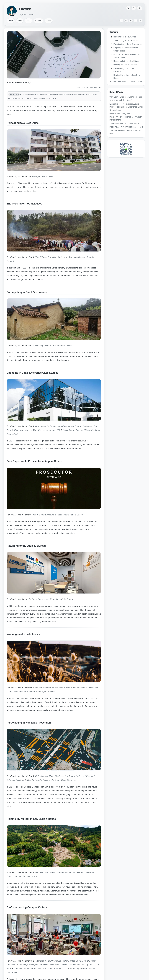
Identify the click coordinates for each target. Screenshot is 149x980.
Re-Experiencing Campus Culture (128, 82)
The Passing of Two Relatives (126, 41)
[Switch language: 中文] (128, 8)
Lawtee (25, 9)
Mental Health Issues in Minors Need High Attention (31, 692)
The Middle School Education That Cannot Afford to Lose (41, 969)
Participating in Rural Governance (128, 44)
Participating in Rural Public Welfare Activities (53, 346)
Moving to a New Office (43, 177)
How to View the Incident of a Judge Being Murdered (52, 780)
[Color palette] (134, 8)
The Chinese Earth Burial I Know (50, 257)
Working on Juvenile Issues (125, 65)
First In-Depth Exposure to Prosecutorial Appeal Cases (57, 515)
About (49, 20)
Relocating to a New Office (125, 37)
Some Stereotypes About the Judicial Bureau (53, 599)
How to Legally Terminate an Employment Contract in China (63, 426)
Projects (39, 20)
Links (29, 20)
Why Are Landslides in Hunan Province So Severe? (59, 872)
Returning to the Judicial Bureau (127, 61)
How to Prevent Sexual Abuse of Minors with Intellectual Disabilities (67, 688)
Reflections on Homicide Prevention (52, 776)
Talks (20, 20)
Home (11, 20)
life (87, 87)
